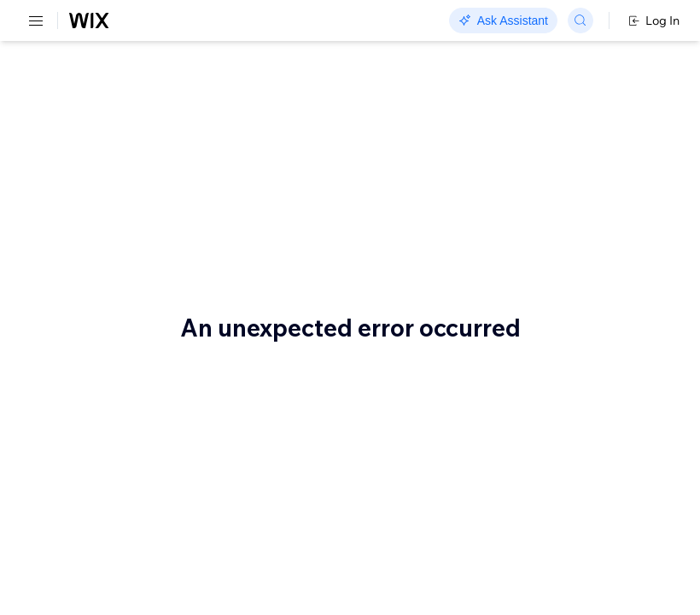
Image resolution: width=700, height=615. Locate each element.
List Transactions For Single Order (318, 482)
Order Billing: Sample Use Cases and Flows (210, 118)
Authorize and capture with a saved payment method (213, 354)
